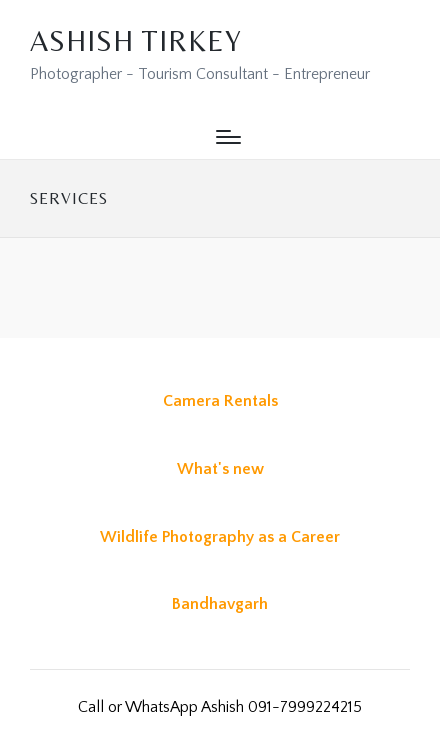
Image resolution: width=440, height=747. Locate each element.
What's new (220, 469)
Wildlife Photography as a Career (220, 537)
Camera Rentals (220, 401)
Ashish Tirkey (136, 41)
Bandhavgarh (220, 604)
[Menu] (228, 137)
